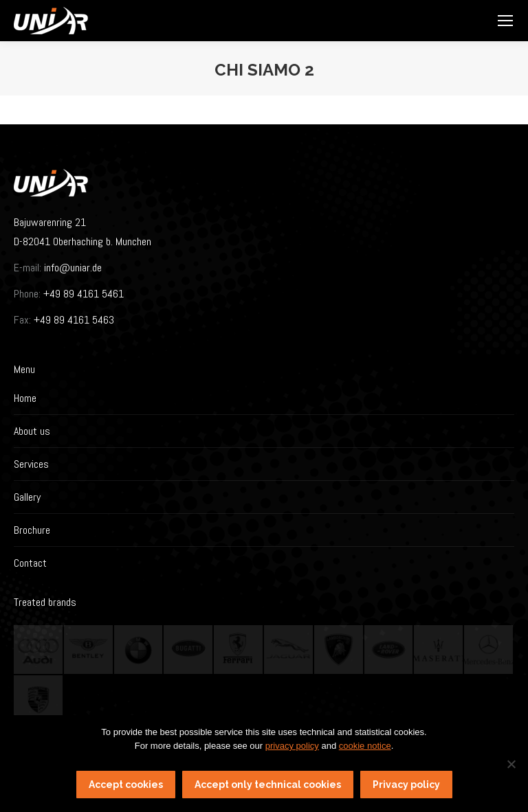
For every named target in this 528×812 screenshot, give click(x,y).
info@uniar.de (73, 268)
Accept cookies (126, 785)
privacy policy (292, 746)
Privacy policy (406, 785)
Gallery (27, 497)
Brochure (32, 530)
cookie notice (365, 746)
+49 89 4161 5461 (82, 294)
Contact (30, 563)
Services (31, 464)
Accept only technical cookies (268, 785)
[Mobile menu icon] (505, 21)
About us (32, 431)
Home (25, 398)
